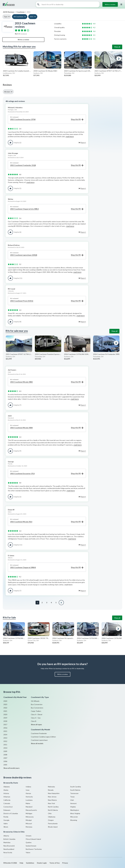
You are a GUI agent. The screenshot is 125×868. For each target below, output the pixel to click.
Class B (34, 721)
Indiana (28, 787)
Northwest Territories (34, 849)
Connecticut (8, 807)
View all (117, 47)
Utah (72, 800)
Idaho (6, 823)
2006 (5, 761)
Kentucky (29, 797)
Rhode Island (53, 827)
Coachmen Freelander (39, 733)
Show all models (37, 743)
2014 (5, 735)
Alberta (6, 836)
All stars (7, 92)
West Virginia (75, 813)
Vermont (73, 803)
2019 (5, 718)
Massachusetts (31, 810)
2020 (5, 714)
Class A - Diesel (37, 714)
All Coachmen (19, 17)
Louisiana (29, 800)
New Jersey (52, 797)
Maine (28, 803)
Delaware (7, 810)
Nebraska (51, 787)
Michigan (29, 813)
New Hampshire (54, 793)
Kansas (28, 793)
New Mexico (52, 800)
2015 (32, 17)
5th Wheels (35, 701)
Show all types (36, 724)
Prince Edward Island (33, 839)
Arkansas (7, 797)
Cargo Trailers (36, 711)
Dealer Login (42, 863)
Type (6, 17)
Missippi (29, 820)
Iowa (28, 790)
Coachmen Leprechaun (39, 740)
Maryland (29, 807)
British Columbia (9, 839)
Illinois (6, 827)
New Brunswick (9, 846)
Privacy (65, 863)
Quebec (29, 842)
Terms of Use (55, 863)
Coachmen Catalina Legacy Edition (43, 737)
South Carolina (76, 787)
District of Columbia (11, 813)
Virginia (73, 807)
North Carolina (53, 807)
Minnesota (30, 817)
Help (21, 863)
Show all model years (12, 768)
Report (83, 142)
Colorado (7, 803)
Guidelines (30, 863)
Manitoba (7, 842)
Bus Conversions (37, 708)
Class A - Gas (36, 718)
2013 (5, 738)
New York (51, 803)
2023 (5, 704)
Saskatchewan (31, 846)
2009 (5, 751)
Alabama (7, 787)
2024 (5, 701)
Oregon (51, 820)
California (7, 800)
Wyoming (74, 820)
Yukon (28, 852)
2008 (5, 755)
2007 (5, 758)
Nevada (51, 790)
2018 (5, 721)
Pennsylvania (53, 823)
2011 (5, 745)
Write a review (110, 4)
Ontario (29, 836)
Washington (75, 810)
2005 (5, 765)
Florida (6, 817)
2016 (5, 728)
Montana (29, 827)
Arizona (6, 793)
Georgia (6, 820)
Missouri (29, 823)
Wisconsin (74, 817)
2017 (5, 724)
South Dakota (75, 790)
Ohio (50, 813)
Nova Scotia (8, 852)
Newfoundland (9, 849)
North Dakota (53, 810)
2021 (5, 711)
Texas (72, 797)
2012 (5, 741)
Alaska (6, 790)
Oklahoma (52, 817)
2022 (5, 708)
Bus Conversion (37, 704)
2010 (5, 748)
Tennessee (74, 793)
